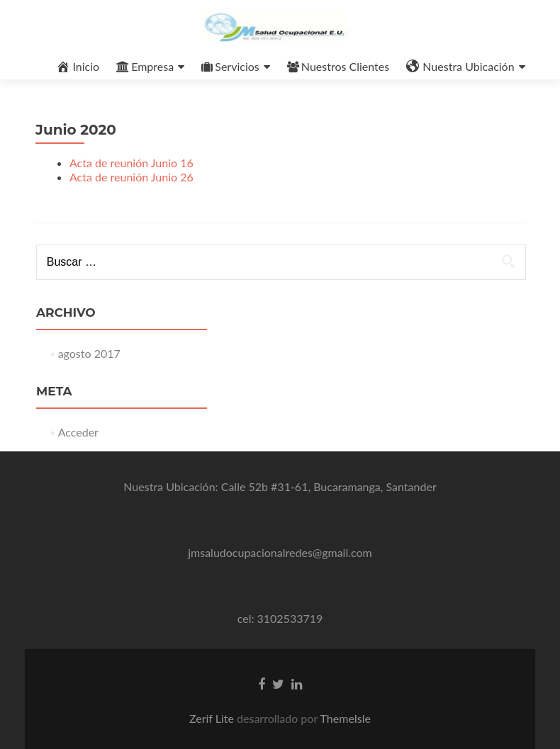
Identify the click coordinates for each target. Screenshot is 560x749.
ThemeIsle (346, 718)
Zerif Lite (213, 718)
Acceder (78, 432)
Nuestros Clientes (338, 66)
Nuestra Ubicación (460, 67)
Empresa (145, 66)
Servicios (230, 66)
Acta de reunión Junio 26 (131, 177)
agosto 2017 (89, 353)
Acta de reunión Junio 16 (131, 163)
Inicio (78, 67)
